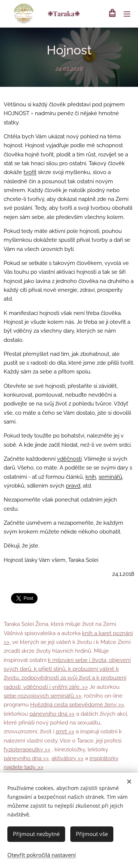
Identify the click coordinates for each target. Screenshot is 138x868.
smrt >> (65, 731)
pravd (73, 486)
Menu (127, 14)
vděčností (69, 459)
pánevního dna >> (52, 714)
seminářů (110, 476)
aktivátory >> (68, 758)
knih (91, 476)
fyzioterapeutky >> (27, 750)
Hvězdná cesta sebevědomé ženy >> (77, 705)
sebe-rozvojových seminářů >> (43, 696)
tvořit (30, 172)
